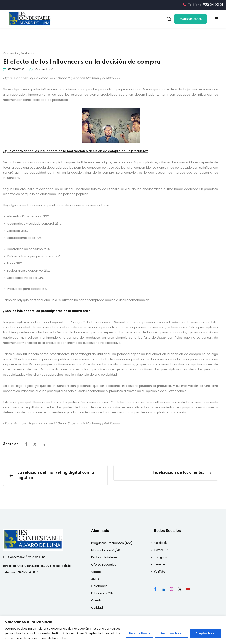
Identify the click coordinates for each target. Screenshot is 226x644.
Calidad (97, 607)
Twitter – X (161, 550)
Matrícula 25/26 (191, 19)
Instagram (160, 557)
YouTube (159, 572)
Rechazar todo (171, 633)
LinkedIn (159, 564)
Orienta (97, 600)
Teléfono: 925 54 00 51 (203, 5)
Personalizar (138, 633)
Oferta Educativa (104, 564)
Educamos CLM (102, 593)
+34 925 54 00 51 (28, 572)
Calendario (99, 586)
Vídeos (96, 572)
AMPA (95, 579)
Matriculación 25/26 (106, 550)
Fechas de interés (104, 557)
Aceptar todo (205, 633)
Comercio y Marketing (19, 53)
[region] (113, 630)
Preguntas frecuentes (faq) (112, 543)
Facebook (160, 543)
